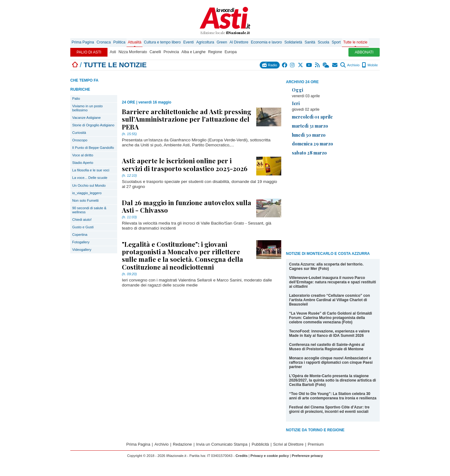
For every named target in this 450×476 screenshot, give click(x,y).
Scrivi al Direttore (288, 444)
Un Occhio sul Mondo (89, 185)
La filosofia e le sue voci (91, 170)
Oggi (297, 90)
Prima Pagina (83, 42)
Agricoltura (205, 42)
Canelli (155, 52)
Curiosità (79, 133)
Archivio (350, 65)
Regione (215, 52)
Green (222, 42)
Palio (76, 99)
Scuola (324, 42)
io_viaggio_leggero (87, 193)
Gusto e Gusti (83, 227)
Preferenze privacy (307, 456)
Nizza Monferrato (133, 52)
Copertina (80, 235)
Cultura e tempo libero (162, 42)
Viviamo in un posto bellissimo (87, 108)
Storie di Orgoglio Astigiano (93, 125)
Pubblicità (260, 444)
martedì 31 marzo (310, 126)
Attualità (135, 42)
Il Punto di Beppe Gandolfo (93, 148)
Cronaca (104, 42)
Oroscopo (80, 140)
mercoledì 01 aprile (312, 117)
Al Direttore (239, 42)
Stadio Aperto (83, 163)
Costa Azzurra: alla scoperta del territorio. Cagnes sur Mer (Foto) (326, 266)
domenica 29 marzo (312, 144)
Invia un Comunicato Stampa (222, 444)
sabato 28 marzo (309, 153)
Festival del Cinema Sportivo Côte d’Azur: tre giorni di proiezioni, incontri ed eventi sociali (329, 409)
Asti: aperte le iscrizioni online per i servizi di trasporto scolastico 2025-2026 (185, 164)
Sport (336, 42)
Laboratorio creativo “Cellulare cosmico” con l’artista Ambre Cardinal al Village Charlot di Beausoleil (330, 300)
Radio (270, 65)
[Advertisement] (333, 205)
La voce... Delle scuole (90, 178)
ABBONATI (364, 52)
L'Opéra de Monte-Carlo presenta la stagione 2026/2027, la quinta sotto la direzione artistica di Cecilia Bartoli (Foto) (332, 380)
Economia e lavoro (266, 42)
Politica (119, 42)
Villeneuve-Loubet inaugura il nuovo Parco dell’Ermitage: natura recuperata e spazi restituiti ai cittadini (332, 282)
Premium (316, 444)
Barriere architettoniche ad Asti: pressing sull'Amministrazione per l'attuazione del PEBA (187, 119)
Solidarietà (293, 42)
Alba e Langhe (194, 52)
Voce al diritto (83, 155)
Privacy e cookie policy (270, 456)
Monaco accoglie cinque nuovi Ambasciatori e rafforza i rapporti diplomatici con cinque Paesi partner (331, 362)
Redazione (182, 444)
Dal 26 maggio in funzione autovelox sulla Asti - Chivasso (187, 206)
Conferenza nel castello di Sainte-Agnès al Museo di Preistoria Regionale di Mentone (327, 347)
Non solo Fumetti (85, 200)
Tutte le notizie (355, 42)
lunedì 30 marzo (309, 135)
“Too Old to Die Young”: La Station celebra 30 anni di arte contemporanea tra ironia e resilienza (333, 396)
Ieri (296, 103)
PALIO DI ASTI (89, 52)
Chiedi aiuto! (82, 220)
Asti (113, 52)
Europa (231, 52)
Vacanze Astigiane (86, 118)
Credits (242, 456)
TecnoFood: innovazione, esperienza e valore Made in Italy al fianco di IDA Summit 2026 (329, 333)
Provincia (171, 52)
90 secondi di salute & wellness (89, 210)
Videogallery (82, 250)
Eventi (189, 42)
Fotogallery (81, 242)
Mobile (370, 65)
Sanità (310, 42)
